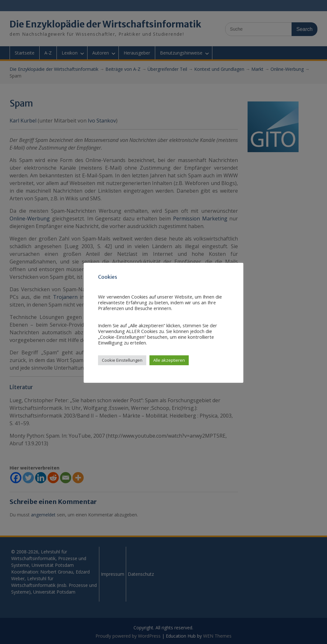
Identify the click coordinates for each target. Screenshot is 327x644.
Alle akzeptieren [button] (169, 360)
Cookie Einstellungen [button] (122, 360)
